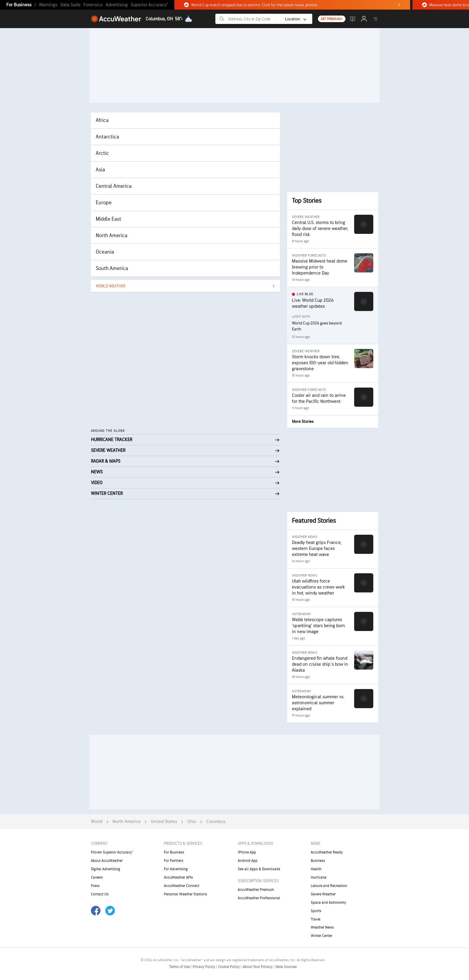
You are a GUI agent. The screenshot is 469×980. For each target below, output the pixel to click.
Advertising (117, 5)
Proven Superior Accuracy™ (112, 852)
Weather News (322, 927)
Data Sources (286, 967)
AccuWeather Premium (256, 890)
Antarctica (107, 137)
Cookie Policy (229, 967)
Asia (100, 170)
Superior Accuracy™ (149, 5)
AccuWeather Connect (182, 886)
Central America (114, 186)
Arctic (102, 153)
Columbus (216, 822)
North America (112, 236)
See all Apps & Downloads (259, 869)
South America (112, 268)
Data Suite (70, 5)
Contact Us (100, 894)
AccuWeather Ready (327, 852)
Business (318, 861)
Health (316, 869)
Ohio (192, 822)
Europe (104, 203)
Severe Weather (323, 894)
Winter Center (322, 936)
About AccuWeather (107, 861)
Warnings (48, 5)
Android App (248, 861)
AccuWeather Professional (259, 898)
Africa (102, 120)
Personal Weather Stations (185, 894)
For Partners (174, 861)
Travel (316, 919)
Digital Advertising (106, 869)
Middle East (108, 219)
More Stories (303, 422)
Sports (316, 911)
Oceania (105, 252)
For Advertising (176, 869)
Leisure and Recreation (329, 886)
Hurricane (319, 877)
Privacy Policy (204, 967)
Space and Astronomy (328, 903)
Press (95, 886)
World (97, 822)
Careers (97, 877)
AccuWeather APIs (178, 877)
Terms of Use (180, 967)
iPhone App (247, 852)
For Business (19, 5)
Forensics (93, 5)
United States (164, 822)
